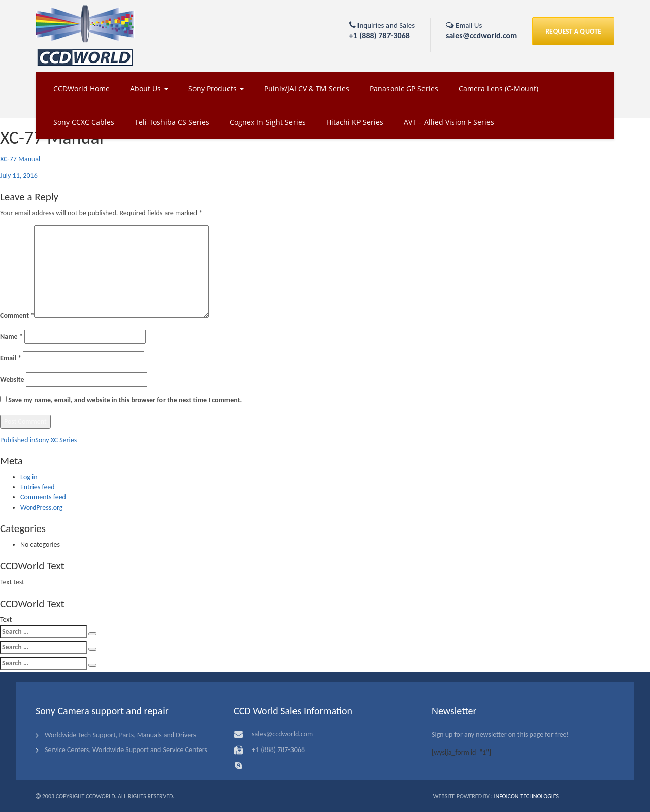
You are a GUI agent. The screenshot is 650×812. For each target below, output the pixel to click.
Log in (29, 477)
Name (11, 337)
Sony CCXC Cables (84, 122)
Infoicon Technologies (526, 796)
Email (11, 358)
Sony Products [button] (216, 89)
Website (12, 379)
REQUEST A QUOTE (573, 31)
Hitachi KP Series (355, 122)
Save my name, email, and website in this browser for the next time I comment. (125, 400)
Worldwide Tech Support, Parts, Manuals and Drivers (120, 735)
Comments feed (43, 497)
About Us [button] (149, 89)
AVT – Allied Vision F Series (449, 122)
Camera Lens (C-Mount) (498, 89)
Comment (17, 315)
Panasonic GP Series (404, 89)
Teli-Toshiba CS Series (172, 122)
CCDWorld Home (82, 89)
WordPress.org (41, 507)
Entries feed (38, 487)
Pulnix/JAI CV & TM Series (307, 89)
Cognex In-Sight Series (268, 122)
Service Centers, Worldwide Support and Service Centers (126, 750)
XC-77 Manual (20, 159)
